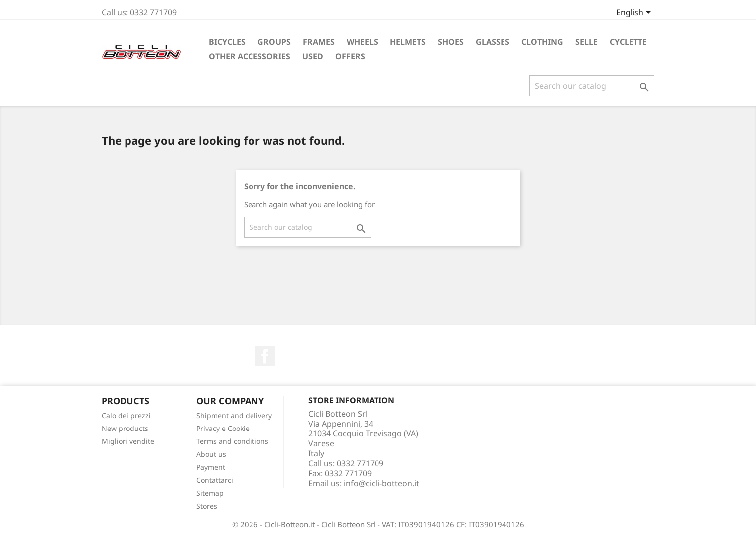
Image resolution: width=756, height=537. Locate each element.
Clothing (542, 42)
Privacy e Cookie (223, 428)
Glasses (493, 42)
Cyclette (628, 42)
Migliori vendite (128, 441)
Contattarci (215, 480)
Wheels (362, 42)
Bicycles (227, 42)
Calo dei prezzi (126, 415)
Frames (319, 42)
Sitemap (210, 493)
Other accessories (250, 56)
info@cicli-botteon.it (381, 483)
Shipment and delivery (234, 415)
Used (313, 56)
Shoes (451, 42)
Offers (350, 56)
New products (125, 428)
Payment (211, 467)
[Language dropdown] (635, 13)
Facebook (265, 356)
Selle (586, 42)
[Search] (592, 86)
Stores (207, 506)
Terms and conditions (232, 441)
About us (211, 454)
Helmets (408, 42)
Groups (274, 42)
